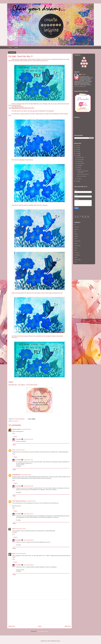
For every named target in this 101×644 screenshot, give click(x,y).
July (78, 167)
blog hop (76, 229)
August (79, 165)
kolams (76, 243)
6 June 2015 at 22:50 (28, 486)
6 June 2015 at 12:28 (20, 450)
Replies (16, 436)
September (80, 163)
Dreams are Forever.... (82, 176)
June (78, 169)
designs (76, 236)
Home (10, 48)
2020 (77, 148)
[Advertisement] (39, 612)
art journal (16, 421)
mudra (76, 248)
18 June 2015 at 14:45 (20, 529)
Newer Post (12, 626)
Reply (14, 433)
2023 (77, 146)
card (75, 232)
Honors (16, 48)
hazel (14, 529)
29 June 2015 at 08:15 (28, 565)
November (80, 159)
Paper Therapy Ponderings (19, 501)
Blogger (58, 641)
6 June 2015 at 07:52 (26, 429)
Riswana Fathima (16, 429)
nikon (76, 250)
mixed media (77, 246)
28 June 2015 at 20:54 (20, 554)
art (13, 421)
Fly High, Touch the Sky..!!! (83, 174)
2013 (77, 181)
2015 (77, 156)
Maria (14, 554)
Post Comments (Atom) (43, 631)
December (80, 157)
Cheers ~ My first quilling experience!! (82, 172)
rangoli (76, 257)
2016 (77, 154)
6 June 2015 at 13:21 (28, 460)
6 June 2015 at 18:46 (26, 475)
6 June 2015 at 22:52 (28, 514)
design (76, 234)
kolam (76, 239)
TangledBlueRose (17, 475)
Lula (13, 450)
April (78, 179)
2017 (77, 152)
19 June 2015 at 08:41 (28, 540)
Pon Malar (19, 439)
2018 (77, 150)
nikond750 (77, 253)
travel (76, 262)
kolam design (77, 241)
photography (77, 255)
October (79, 161)
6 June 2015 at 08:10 (28, 439)
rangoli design (78, 260)
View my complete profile (80, 86)
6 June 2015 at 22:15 (31, 501)
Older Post (68, 626)
